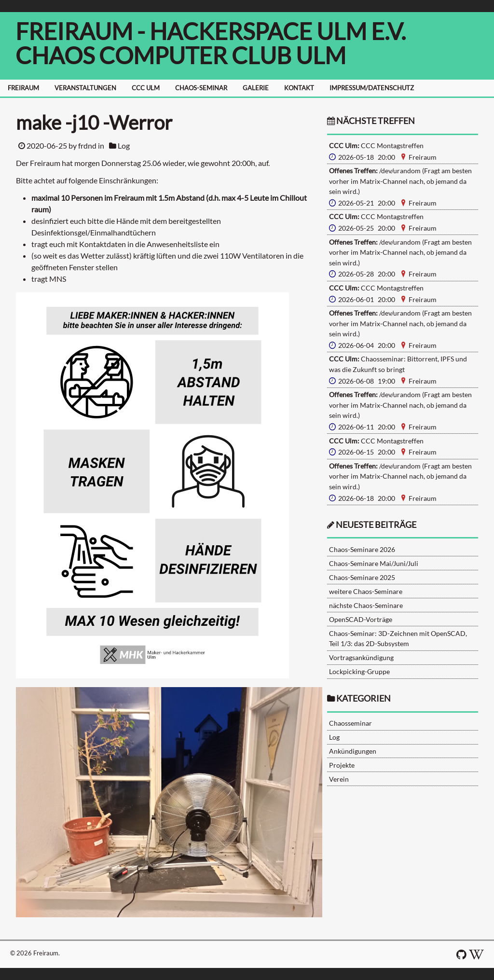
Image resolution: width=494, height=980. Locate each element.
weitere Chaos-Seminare (366, 591)
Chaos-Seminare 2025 (362, 577)
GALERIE (256, 88)
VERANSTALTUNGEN (85, 88)
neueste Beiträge (376, 525)
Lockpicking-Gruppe (359, 671)
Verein (339, 779)
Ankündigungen (353, 751)
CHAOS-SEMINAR (201, 88)
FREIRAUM (23, 88)
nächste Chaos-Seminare (366, 605)
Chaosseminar (350, 723)
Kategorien (364, 698)
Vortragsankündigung (361, 657)
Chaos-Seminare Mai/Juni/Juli (374, 563)
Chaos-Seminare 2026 (362, 549)
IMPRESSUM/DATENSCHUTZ (372, 88)
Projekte (342, 765)
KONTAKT (299, 88)
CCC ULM (146, 88)
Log (124, 145)
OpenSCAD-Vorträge (361, 619)
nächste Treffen (371, 121)
